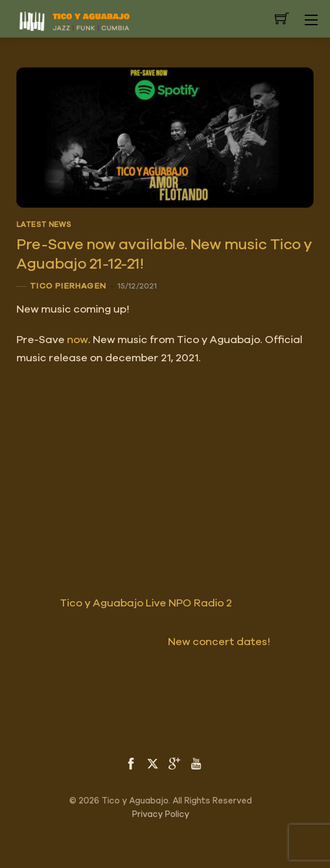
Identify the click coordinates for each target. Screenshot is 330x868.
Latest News (44, 225)
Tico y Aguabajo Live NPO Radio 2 (124, 603)
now (78, 340)
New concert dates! (241, 642)
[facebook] (131, 762)
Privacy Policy (161, 814)
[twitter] (153, 762)
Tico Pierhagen (68, 286)
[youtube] (196, 762)
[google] (174, 762)
